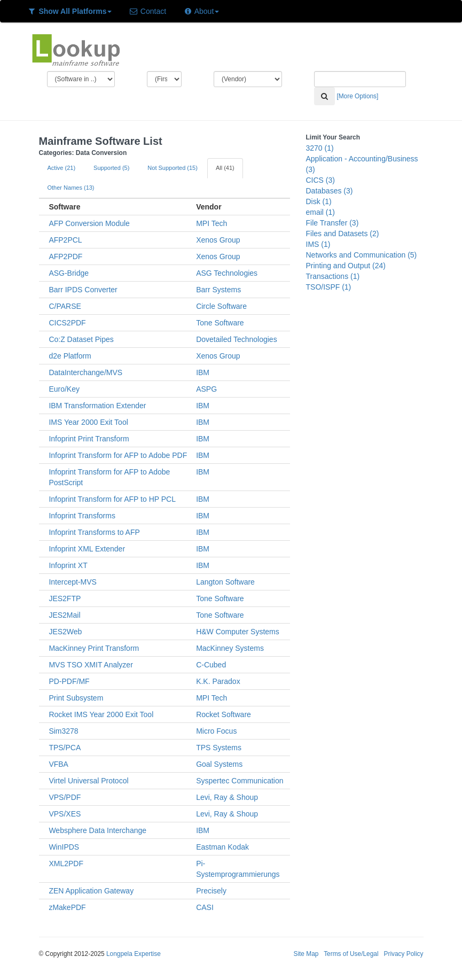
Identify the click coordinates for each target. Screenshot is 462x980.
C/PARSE (65, 306)
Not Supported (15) (173, 168)
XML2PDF (66, 864)
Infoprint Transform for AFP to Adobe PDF (118, 455)
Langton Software (225, 582)
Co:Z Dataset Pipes (81, 339)
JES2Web (65, 632)
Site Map (306, 954)
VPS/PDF (65, 797)
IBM (203, 372)
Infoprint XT (68, 565)
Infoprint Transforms (82, 516)
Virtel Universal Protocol (88, 781)
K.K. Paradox (218, 681)
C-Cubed (211, 665)
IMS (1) (318, 244)
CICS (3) (320, 180)
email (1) (320, 212)
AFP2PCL (65, 240)
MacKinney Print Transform (94, 648)
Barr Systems (218, 290)
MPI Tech (212, 223)
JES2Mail (64, 615)
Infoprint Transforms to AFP (94, 532)
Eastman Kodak (222, 847)
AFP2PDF (65, 256)
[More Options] (357, 96)
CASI (205, 907)
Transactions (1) (333, 276)
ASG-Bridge (69, 273)
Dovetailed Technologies (237, 339)
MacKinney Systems (230, 648)
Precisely (211, 891)
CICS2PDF (67, 323)
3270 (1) (320, 148)
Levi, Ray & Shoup (227, 797)
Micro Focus (216, 731)
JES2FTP (65, 598)
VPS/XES (65, 814)
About (201, 11)
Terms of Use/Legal (351, 954)
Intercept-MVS (72, 582)
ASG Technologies (227, 273)
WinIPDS (64, 847)
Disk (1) (319, 201)
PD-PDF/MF (69, 681)
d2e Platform (70, 356)
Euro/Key (64, 389)
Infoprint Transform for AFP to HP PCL (112, 499)
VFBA (58, 764)
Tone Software (220, 323)
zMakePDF (67, 907)
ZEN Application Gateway (91, 891)
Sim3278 (63, 731)
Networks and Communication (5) (362, 255)
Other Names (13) (71, 188)
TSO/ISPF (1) (329, 287)
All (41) (225, 168)
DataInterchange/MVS (85, 372)
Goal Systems (219, 764)
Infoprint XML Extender (87, 549)
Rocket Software (224, 714)
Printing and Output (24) (346, 266)
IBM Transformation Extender (97, 406)
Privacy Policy (403, 954)
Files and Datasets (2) (343, 234)
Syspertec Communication (240, 781)
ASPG (206, 389)
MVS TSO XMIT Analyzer (91, 665)
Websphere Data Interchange (97, 830)
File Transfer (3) (332, 223)
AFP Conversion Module (89, 223)
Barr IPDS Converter (83, 290)
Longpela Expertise (134, 954)
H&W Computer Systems (238, 632)
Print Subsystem (76, 698)
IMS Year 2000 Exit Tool (88, 422)
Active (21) (62, 168)
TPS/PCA (65, 748)
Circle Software (221, 306)
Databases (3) (330, 191)
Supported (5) (111, 168)
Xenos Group (218, 240)
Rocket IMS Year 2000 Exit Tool (101, 714)
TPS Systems (219, 748)
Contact (147, 11)
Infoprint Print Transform (89, 439)
